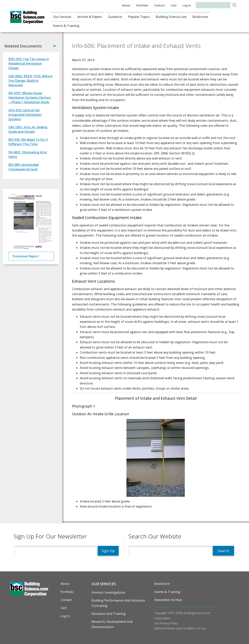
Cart (174, 5)
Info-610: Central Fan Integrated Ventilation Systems (25, 115)
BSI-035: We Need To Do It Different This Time (28, 142)
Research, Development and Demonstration (112, 624)
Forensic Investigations (108, 592)
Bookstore (200, 17)
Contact (160, 5)
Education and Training (109, 614)
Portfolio (142, 5)
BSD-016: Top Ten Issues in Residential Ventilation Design (29, 63)
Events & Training (66, 26)
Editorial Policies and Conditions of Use (180, 628)
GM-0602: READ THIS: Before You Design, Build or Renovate (30, 80)
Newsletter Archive (168, 600)
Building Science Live (171, 17)
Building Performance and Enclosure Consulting (118, 603)
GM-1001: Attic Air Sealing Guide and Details (28, 129)
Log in (187, 5)
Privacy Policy (169, 623)
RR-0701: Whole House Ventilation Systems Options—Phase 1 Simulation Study (30, 97)
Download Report (26, 256)
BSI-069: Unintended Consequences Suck (24, 167)
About (126, 5)
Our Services (62, 17)
